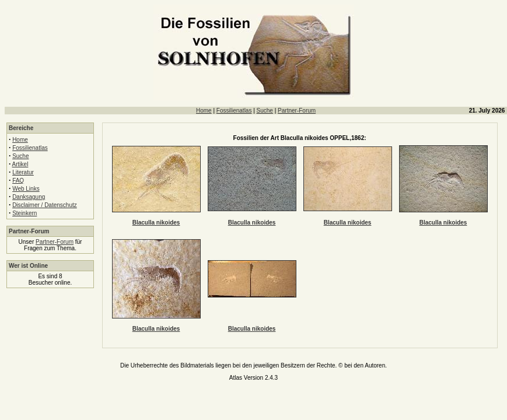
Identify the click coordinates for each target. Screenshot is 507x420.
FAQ (18, 181)
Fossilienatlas (234, 111)
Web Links (26, 189)
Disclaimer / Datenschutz (45, 205)
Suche (265, 111)
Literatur (23, 172)
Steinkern (25, 213)
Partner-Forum (297, 111)
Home (204, 111)
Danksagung (29, 197)
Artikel (20, 164)
